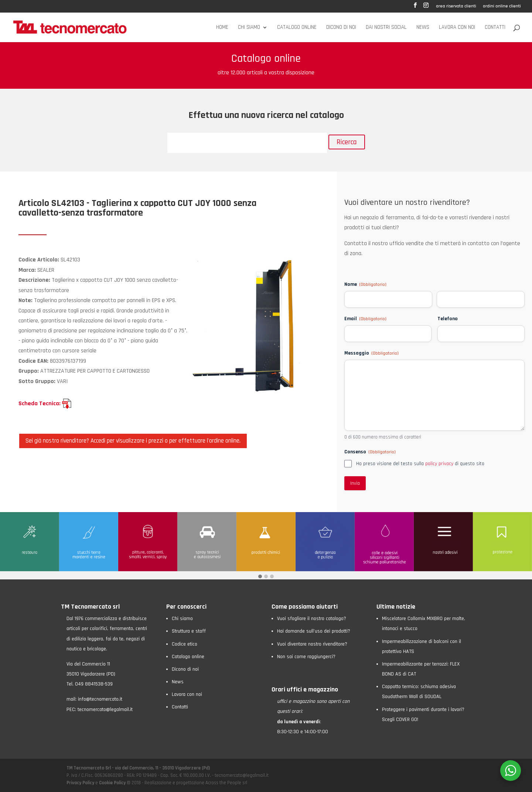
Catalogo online (297, 28)
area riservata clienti (456, 6)
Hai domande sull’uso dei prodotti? (314, 631)
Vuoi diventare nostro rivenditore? (312, 644)
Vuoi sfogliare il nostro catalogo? (312, 619)
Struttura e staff (189, 631)
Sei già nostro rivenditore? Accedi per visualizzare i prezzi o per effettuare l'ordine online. (133, 441)
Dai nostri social (386, 28)
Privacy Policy (81, 783)
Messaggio (371, 353)
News (423, 28)
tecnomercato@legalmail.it (105, 710)
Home (222, 28)
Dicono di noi (341, 28)
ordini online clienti (502, 6)
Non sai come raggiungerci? (306, 657)
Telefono (448, 319)
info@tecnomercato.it (100, 699)
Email (365, 319)
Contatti (495, 28)
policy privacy (439, 464)
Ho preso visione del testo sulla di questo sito (420, 464)
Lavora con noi (457, 28)
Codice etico (185, 644)
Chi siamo (249, 28)
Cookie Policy (112, 783)
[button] (260, 577)
